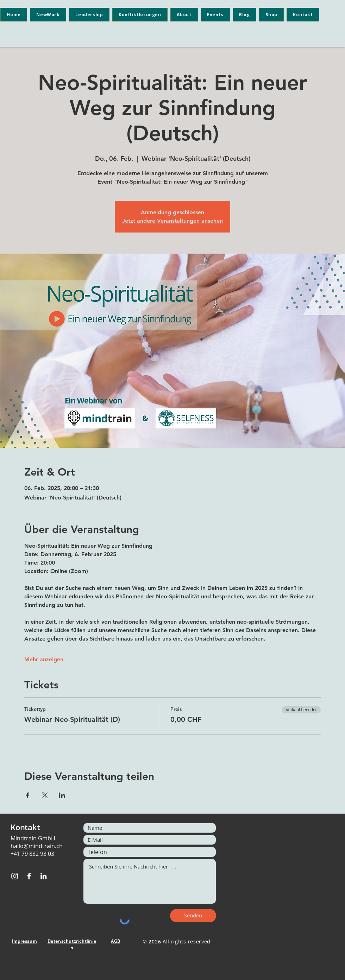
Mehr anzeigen (44, 659)
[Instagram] (15, 876)
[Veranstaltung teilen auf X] (45, 795)
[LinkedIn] (43, 876)
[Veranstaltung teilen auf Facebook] (28, 795)
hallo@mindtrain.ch (37, 846)
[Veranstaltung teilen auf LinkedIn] (62, 795)
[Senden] (193, 916)
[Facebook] (29, 876)
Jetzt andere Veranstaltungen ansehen (172, 221)
